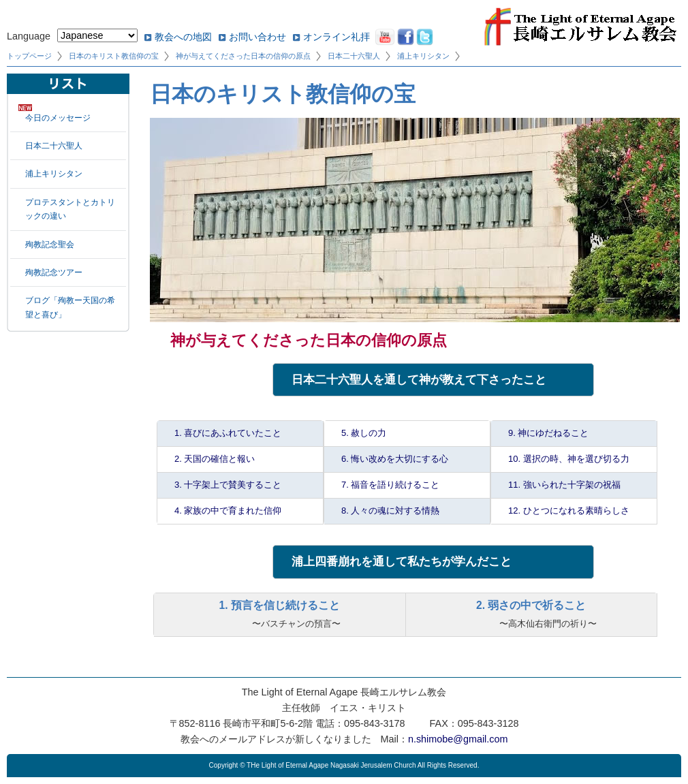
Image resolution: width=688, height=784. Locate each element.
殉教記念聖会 (50, 245)
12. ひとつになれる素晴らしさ (569, 511)
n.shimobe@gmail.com (458, 739)
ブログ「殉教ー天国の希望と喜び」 (70, 307)
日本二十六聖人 (354, 56)
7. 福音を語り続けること (390, 485)
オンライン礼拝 (337, 37)
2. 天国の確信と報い (215, 459)
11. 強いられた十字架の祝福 (564, 485)
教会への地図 (183, 37)
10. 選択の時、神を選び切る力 (569, 459)
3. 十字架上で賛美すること (228, 485)
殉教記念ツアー (54, 272)
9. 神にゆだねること (548, 433)
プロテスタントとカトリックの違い (70, 209)
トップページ (29, 56)
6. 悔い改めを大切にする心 (395, 459)
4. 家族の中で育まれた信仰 (228, 511)
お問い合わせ (257, 37)
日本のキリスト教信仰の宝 (114, 56)
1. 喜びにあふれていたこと (228, 433)
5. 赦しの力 (364, 433)
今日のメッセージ (58, 118)
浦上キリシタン (423, 56)
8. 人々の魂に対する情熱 (390, 511)
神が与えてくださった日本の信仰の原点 (243, 56)
